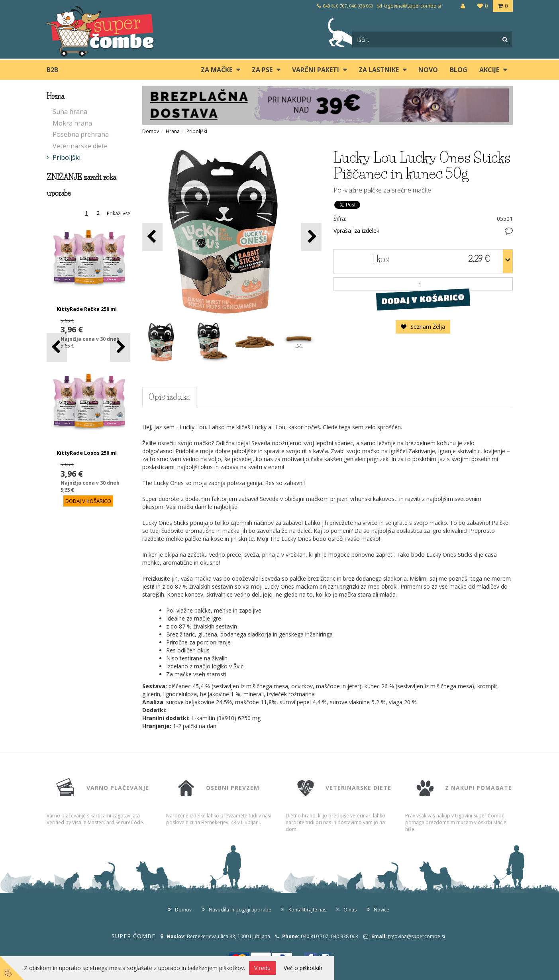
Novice (381, 910)
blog (459, 70)
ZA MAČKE (217, 70)
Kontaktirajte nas (307, 910)
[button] (120, 347)
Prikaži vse (119, 213)
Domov (151, 131)
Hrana (173, 131)
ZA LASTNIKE (379, 70)
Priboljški (67, 157)
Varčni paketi (316, 70)
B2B (52, 70)
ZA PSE (262, 70)
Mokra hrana (72, 123)
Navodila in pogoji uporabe (240, 910)
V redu (262, 968)
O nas (350, 910)
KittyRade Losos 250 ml (87, 453)
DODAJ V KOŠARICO (423, 299)
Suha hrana (70, 112)
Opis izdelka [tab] (169, 397)
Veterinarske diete (80, 146)
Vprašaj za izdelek (356, 231)
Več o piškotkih (303, 968)
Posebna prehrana (81, 134)
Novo (428, 70)
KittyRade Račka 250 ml (87, 309)
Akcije (489, 70)
